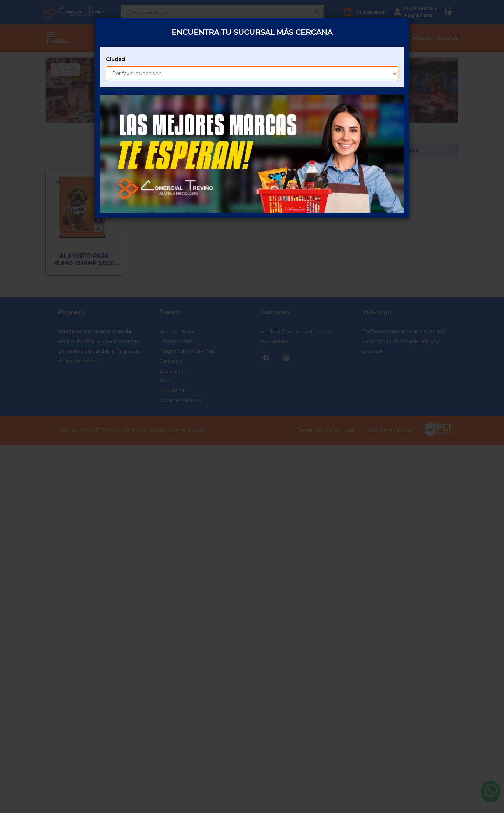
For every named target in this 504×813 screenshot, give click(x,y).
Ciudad (115, 40)
